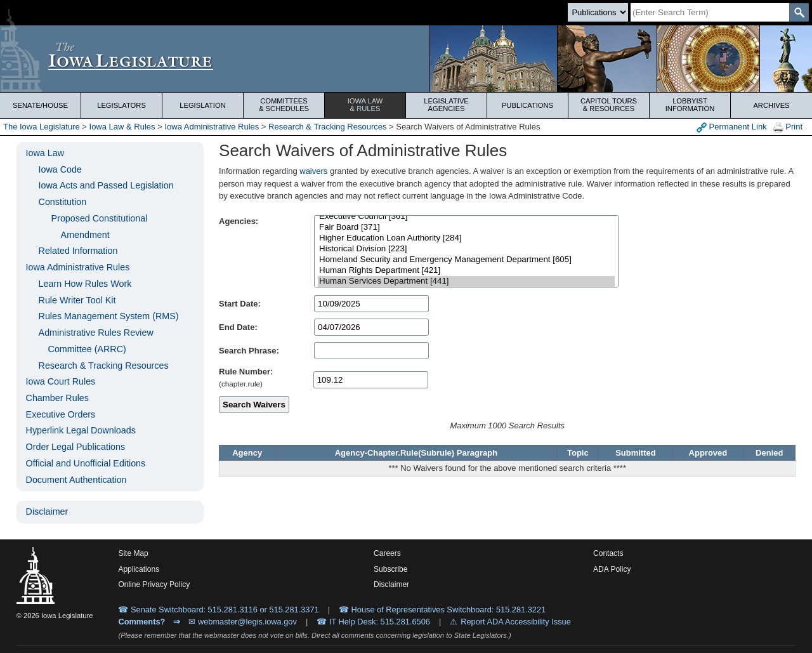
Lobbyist (690, 105)
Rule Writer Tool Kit (77, 300)
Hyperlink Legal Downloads (81, 430)
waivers (313, 171)
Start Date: (240, 304)
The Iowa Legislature (42, 127)
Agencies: (239, 221)
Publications (527, 105)
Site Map (133, 553)
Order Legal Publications (76, 447)
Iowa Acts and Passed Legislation (106, 185)
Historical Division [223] (466, 249)
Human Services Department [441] (466, 281)
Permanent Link (732, 127)
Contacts (608, 553)
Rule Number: (246, 372)
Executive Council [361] (466, 217)
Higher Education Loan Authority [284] (466, 238)
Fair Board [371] (466, 228)
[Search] (710, 12)
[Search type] (598, 12)
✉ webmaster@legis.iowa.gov (243, 622)
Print (788, 127)
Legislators (121, 105)
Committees (284, 105)
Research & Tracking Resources (327, 127)
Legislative (446, 105)
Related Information (78, 251)
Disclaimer (47, 511)
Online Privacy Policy (154, 584)
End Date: (238, 327)
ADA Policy (612, 569)
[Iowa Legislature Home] (406, 59)
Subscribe (390, 569)
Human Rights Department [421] (466, 271)
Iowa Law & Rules (122, 127)
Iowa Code (60, 169)
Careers (387, 553)
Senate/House (40, 105)
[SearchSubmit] (799, 12)
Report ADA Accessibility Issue (516, 622)
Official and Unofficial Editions (86, 463)
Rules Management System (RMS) (109, 316)
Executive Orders (61, 414)
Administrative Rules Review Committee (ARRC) (96, 341)
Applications (139, 569)
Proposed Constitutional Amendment (100, 227)
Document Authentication (76, 480)
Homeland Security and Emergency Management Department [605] (466, 260)
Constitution (63, 202)
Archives (771, 105)
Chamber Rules (57, 398)
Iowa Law (365, 105)
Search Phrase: (249, 351)
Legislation (203, 105)
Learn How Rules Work (85, 284)
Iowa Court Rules (61, 381)
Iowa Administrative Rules (212, 127)
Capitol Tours (609, 105)
